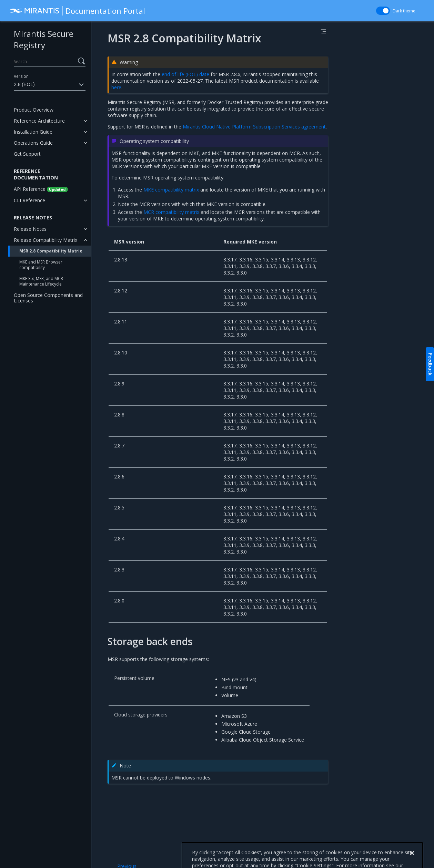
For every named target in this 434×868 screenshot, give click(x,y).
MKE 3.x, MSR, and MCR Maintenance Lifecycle (41, 281)
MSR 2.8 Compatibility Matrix (51, 251)
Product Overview (34, 110)
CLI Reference (29, 200)
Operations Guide (33, 143)
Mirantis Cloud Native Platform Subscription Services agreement (254, 127)
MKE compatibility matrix (171, 190)
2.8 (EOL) (50, 85)
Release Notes (30, 229)
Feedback (430, 364)
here (116, 87)
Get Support (27, 154)
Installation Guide (33, 132)
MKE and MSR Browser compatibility (41, 265)
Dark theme (404, 11)
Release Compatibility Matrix (46, 240)
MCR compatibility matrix (171, 212)
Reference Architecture (39, 121)
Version (21, 76)
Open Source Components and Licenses (48, 298)
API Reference (41, 189)
